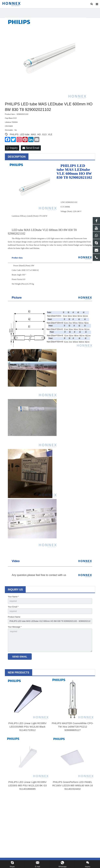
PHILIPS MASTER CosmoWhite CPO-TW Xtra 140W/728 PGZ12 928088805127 (73, 727)
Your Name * (13, 597)
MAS (33, 134)
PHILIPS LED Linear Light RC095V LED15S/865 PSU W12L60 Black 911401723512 (27, 727)
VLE (50, 134)
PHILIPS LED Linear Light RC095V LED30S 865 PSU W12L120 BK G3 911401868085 (27, 785)
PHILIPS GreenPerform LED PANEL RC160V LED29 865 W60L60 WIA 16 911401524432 (73, 785)
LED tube (25, 134)
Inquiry (12, 148)
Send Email (31, 148)
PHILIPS (14, 134)
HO (39, 134)
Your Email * (13, 607)
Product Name (14, 617)
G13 (44, 134)
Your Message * (15, 627)
